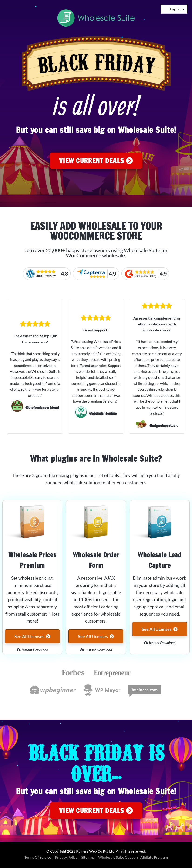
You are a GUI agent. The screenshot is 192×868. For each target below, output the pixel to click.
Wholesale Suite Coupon (118, 857)
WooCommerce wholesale (95, 255)
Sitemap (88, 857)
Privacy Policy (66, 857)
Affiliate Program (154, 857)
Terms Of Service (38, 857)
